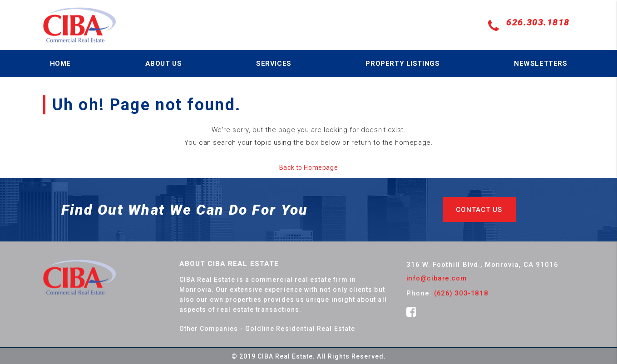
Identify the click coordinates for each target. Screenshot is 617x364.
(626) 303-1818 (461, 293)
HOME (60, 64)
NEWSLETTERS (540, 64)
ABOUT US (164, 64)
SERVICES (274, 64)
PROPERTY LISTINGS (402, 64)
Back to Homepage (308, 167)
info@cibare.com (437, 278)
